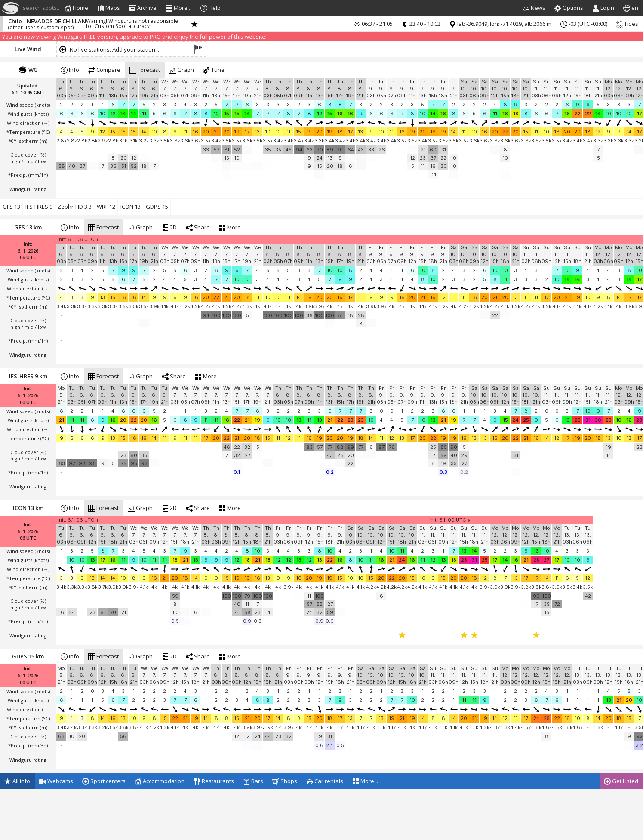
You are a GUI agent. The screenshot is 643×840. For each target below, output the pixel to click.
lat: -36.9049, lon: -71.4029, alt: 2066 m (500, 24)
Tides (627, 24)
